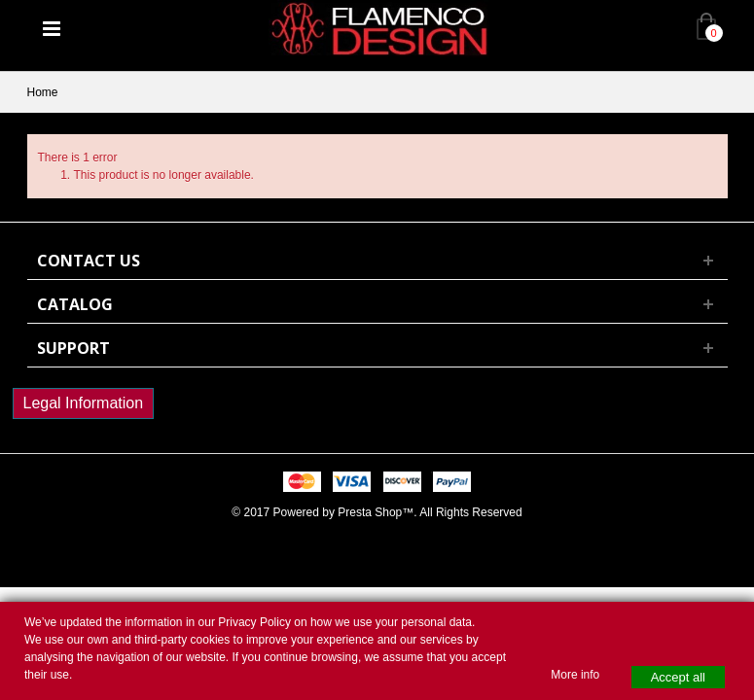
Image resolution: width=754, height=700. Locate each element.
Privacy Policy (254, 622)
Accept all (678, 677)
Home (43, 92)
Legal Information (84, 403)
